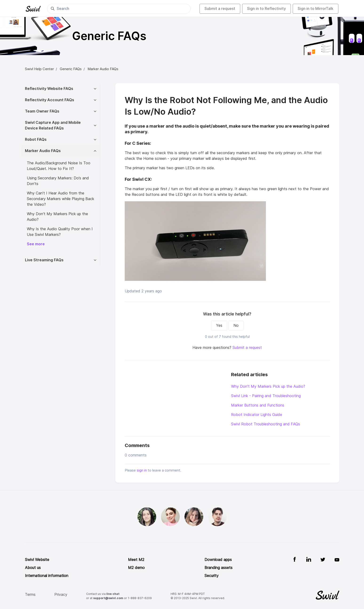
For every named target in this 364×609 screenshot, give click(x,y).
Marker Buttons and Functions (258, 405)
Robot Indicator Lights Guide (257, 415)
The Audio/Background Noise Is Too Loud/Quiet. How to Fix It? (59, 166)
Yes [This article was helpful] (219, 325)
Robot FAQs (36, 139)
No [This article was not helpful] (236, 325)
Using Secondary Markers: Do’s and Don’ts (58, 181)
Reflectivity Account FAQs (50, 100)
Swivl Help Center (39, 69)
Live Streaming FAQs (44, 260)
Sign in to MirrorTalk (316, 9)
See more (36, 244)
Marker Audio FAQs (103, 69)
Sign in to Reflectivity (266, 9)
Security (212, 576)
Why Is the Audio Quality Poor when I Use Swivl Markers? (60, 232)
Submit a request (220, 9)
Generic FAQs (71, 69)
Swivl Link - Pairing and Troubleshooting (266, 396)
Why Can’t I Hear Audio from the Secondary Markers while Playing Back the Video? (60, 199)
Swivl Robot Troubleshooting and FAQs (266, 424)
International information (47, 576)
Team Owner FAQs (42, 111)
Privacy (61, 595)
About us (33, 568)
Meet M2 (136, 560)
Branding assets (218, 568)
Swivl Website (37, 560)
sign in (142, 470)
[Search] (119, 9)
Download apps (218, 560)
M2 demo (136, 568)
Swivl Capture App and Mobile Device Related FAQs (53, 125)
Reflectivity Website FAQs (49, 89)
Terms (30, 595)
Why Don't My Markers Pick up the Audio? (268, 386)
